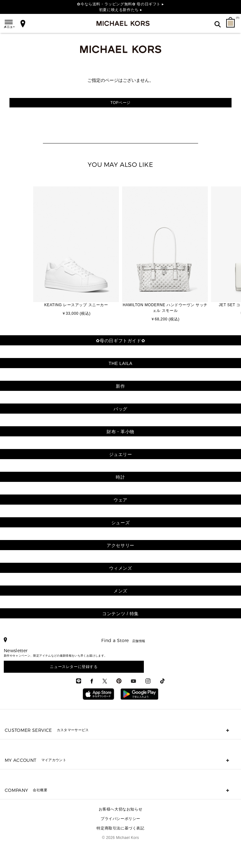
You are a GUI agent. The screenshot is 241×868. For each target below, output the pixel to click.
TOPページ (120, 103)
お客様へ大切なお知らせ (121, 809)
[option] (76, 252)
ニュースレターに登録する (74, 667)
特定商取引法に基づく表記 (120, 828)
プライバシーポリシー (120, 819)
